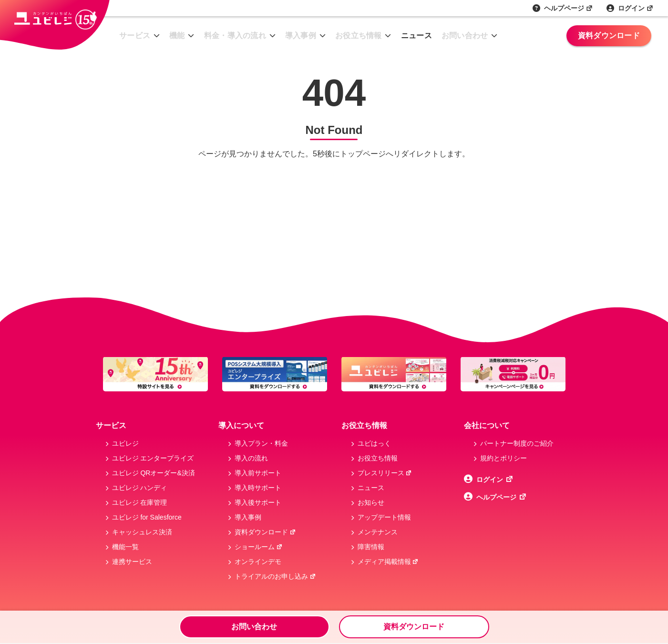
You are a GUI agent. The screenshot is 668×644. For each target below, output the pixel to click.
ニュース (416, 36)
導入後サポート (258, 502)
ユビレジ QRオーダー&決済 (154, 473)
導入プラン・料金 (261, 443)
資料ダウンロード (609, 36)
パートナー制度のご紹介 (517, 443)
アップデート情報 (384, 517)
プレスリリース (385, 473)
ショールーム (259, 547)
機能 (177, 36)
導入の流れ (251, 458)
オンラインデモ (258, 562)
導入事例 (301, 36)
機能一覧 (125, 547)
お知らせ (371, 502)
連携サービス (132, 562)
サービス (135, 36)
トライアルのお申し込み (275, 576)
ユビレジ (125, 443)
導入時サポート (258, 488)
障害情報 (371, 547)
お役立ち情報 (359, 36)
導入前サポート (258, 473)
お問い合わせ (465, 36)
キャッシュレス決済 (142, 532)
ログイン (636, 8)
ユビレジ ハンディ (140, 488)
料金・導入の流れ (235, 36)
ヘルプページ (569, 8)
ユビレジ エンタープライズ (153, 458)
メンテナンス (378, 532)
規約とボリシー (504, 458)
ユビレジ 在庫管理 (140, 502)
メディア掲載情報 (388, 562)
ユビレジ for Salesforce (147, 517)
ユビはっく (374, 443)
